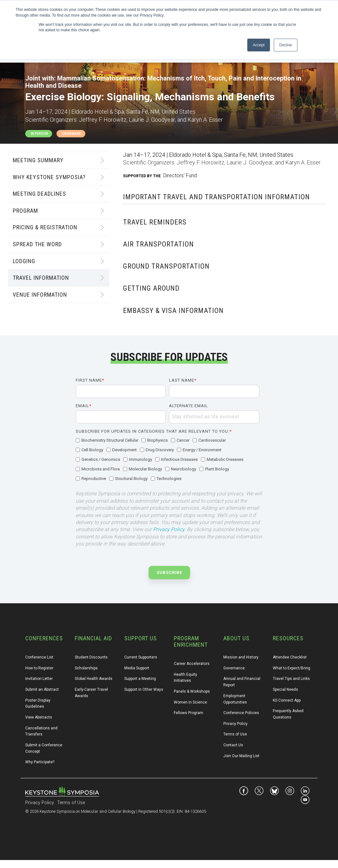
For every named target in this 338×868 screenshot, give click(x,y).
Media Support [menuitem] (137, 668)
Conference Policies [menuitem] (241, 713)
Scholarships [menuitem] (86, 668)
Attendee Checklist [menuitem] (290, 657)
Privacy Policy (169, 529)
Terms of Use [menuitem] (235, 734)
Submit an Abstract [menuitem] (42, 689)
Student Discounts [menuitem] (91, 657)
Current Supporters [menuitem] (141, 657)
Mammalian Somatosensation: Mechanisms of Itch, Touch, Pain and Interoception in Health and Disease (163, 82)
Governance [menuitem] (234, 668)
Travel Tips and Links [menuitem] (291, 679)
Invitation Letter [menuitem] (39, 679)
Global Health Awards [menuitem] (94, 679)
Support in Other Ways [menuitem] (144, 689)
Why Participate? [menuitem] (40, 762)
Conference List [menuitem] (39, 657)
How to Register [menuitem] (39, 668)
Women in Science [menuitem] (190, 702)
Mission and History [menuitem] (241, 657)
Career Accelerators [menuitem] (192, 664)
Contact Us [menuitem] (233, 745)
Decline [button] (286, 45)
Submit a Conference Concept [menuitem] (44, 748)
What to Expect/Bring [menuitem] (292, 668)
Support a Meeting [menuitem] (140, 679)
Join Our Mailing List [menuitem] (241, 756)
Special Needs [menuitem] (285, 689)
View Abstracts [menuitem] (39, 717)
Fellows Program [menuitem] (188, 713)
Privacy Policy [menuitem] (235, 724)
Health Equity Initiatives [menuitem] (186, 678)
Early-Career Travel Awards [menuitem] (92, 693)
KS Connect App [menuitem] (287, 700)
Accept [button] (259, 45)
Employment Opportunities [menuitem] (235, 699)
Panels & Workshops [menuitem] (192, 691)
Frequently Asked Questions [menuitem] (289, 714)
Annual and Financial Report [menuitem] (242, 682)
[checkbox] (168, 460)
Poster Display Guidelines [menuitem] (38, 704)
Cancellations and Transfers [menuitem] (42, 731)
